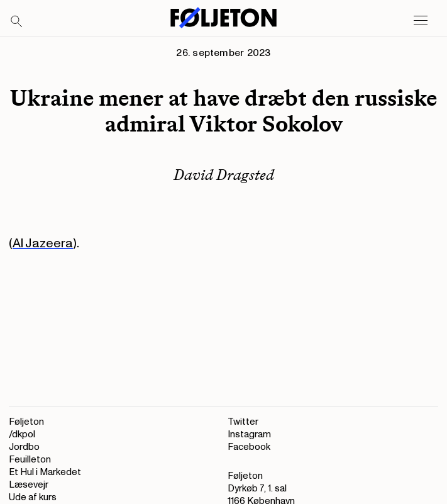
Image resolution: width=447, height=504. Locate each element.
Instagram (249, 434)
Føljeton (26, 422)
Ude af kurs (33, 497)
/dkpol (22, 434)
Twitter (243, 422)
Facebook (249, 447)
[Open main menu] (421, 21)
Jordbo (24, 447)
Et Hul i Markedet (45, 472)
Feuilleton (30, 460)
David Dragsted (224, 175)
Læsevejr (29, 485)
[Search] (17, 22)
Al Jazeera (43, 244)
